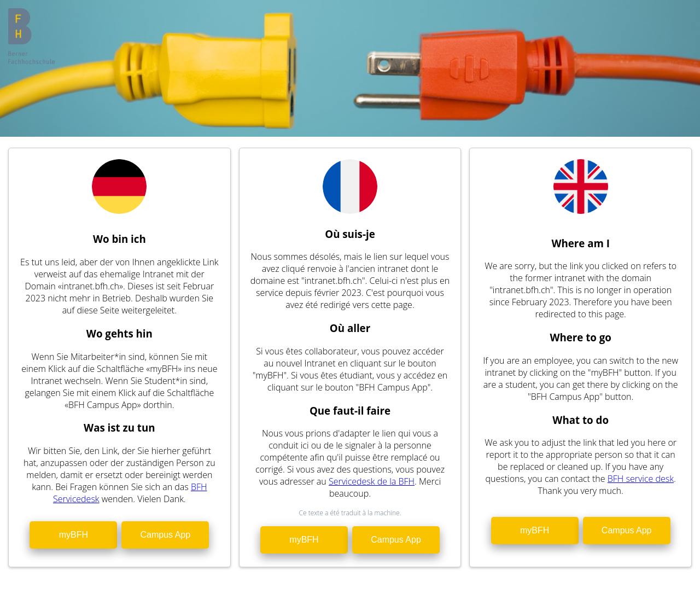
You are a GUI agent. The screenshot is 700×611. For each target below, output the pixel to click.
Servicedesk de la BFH (372, 481)
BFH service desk (641, 479)
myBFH (74, 535)
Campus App (166, 535)
